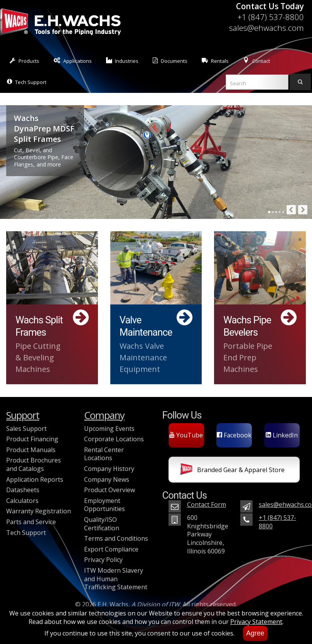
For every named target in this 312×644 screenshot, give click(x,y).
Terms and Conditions (116, 538)
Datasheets (23, 490)
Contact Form (207, 504)
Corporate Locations (114, 439)
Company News (107, 479)
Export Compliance (111, 549)
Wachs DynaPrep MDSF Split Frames (44, 129)
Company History (109, 469)
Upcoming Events (109, 429)
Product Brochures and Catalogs (34, 464)
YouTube (186, 435)
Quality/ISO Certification (102, 524)
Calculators (22, 501)
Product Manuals (31, 450)
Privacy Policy (103, 560)
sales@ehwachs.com (266, 28)
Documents (170, 61)
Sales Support (26, 429)
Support (23, 415)
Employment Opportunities (105, 505)
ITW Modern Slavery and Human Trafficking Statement (116, 579)
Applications (73, 61)
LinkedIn (282, 435)
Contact (256, 61)
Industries (122, 61)
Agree (255, 633)
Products (24, 61)
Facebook (234, 435)
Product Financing (32, 439)
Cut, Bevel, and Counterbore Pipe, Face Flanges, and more (44, 157)
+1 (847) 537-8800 (271, 17)
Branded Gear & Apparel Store (232, 471)
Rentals (215, 61)
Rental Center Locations (104, 454)
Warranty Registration (39, 511)
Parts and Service (31, 522)
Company (104, 415)
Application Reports (35, 479)
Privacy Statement (256, 622)
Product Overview (110, 490)
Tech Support (27, 82)
